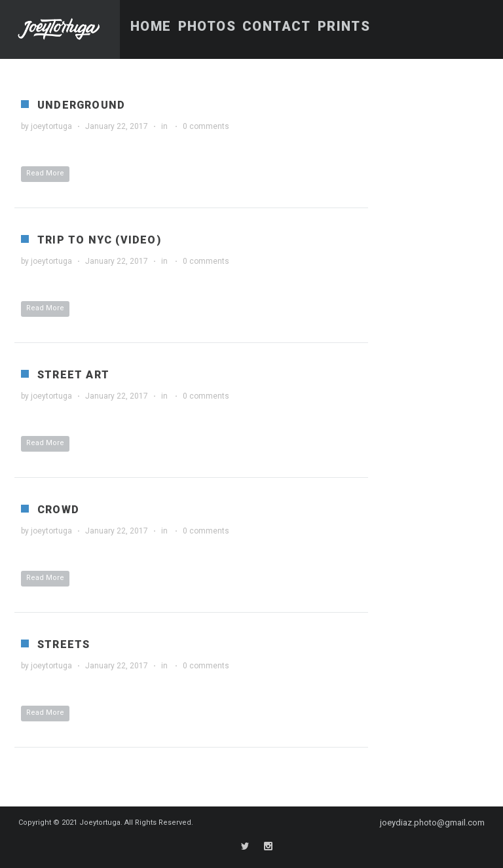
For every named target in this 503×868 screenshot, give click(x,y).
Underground (81, 105)
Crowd (58, 510)
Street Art (73, 375)
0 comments (206, 126)
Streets (64, 644)
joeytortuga (51, 126)
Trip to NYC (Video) (99, 240)
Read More (45, 173)
